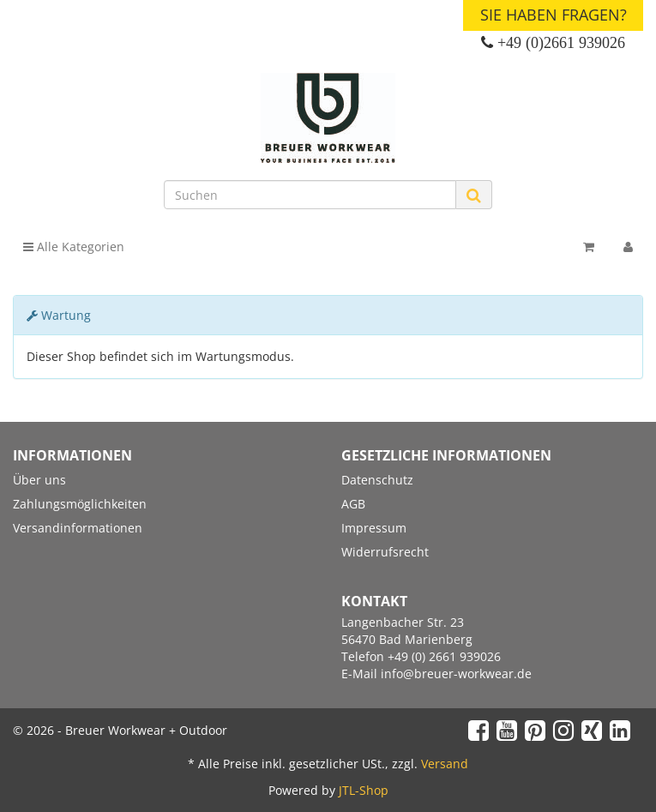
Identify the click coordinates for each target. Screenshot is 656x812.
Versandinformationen (78, 528)
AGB (353, 504)
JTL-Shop (364, 790)
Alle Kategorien (74, 247)
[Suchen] (310, 195)
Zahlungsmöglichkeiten (80, 504)
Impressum (374, 528)
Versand (445, 764)
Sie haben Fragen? (554, 15)
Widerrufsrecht (385, 552)
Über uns (39, 480)
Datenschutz (377, 480)
